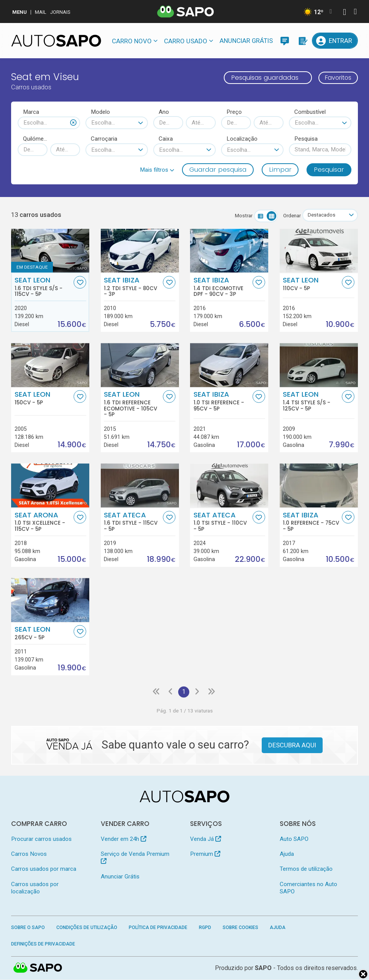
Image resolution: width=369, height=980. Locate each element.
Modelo (100, 112)
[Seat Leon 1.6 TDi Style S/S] (50, 251)
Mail (41, 12)
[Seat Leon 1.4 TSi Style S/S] (319, 365)
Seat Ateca (133, 522)
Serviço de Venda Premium (135, 858)
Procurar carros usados (41, 839)
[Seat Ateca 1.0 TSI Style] (229, 486)
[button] (157, 170)
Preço (234, 112)
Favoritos (336, 77)
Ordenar (290, 216)
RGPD (205, 928)
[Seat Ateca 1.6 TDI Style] (140, 486)
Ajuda (287, 854)
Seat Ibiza (133, 287)
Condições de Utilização (87, 928)
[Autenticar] (344, 13)
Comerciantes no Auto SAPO (308, 888)
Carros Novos (29, 854)
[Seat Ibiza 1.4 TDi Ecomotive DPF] (229, 251)
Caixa (166, 139)
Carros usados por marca (44, 870)
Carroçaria (104, 139)
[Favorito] (80, 282)
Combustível (310, 112)
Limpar (280, 169)
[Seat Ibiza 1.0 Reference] (319, 486)
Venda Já (206, 839)
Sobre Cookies (240, 928)
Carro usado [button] (186, 41)
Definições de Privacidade (43, 944)
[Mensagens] (285, 41)
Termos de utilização (306, 870)
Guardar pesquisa (218, 169)
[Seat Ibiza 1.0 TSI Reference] (229, 365)
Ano (164, 112)
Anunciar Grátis (246, 41)
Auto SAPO (294, 839)
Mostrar (242, 216)
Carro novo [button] (132, 41)
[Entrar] (335, 41)
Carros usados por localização (35, 888)
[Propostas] (302, 41)
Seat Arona (43, 522)
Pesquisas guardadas (261, 77)
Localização (242, 139)
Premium (205, 854)
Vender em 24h (124, 839)
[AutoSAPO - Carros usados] (56, 41)
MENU (20, 12)
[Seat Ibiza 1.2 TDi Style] (140, 251)
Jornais (60, 12)
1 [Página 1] (184, 692)
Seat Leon (43, 287)
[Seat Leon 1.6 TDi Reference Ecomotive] (140, 365)
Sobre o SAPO (28, 928)
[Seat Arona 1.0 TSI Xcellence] (50, 486)
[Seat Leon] (319, 251)
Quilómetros (35, 139)
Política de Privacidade (158, 928)
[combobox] (49, 123)
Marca (31, 112)
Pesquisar (329, 169)
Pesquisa (306, 139)
